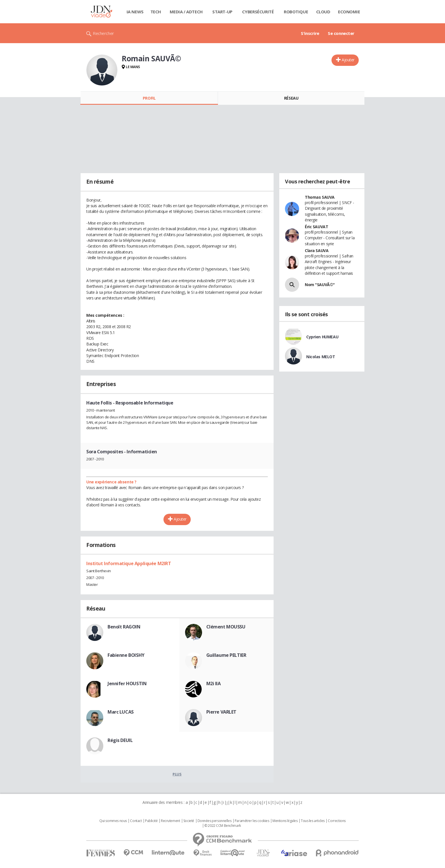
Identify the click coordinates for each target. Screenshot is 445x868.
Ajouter (348, 60)
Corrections (337, 821)
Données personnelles (215, 821)
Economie (349, 12)
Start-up (222, 12)
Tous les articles (313, 821)
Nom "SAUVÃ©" (320, 285)
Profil (149, 98)
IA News (135, 12)
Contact (136, 821)
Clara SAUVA (317, 250)
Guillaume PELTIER (226, 655)
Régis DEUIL (120, 740)
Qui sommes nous (113, 821)
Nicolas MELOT (321, 357)
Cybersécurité (258, 12)
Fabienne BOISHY (126, 655)
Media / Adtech (186, 12)
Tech (156, 12)
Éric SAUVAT (316, 227)
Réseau (291, 98)
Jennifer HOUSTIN (127, 684)
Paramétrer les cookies (252, 821)
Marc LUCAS (121, 712)
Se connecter (341, 33)
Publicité (151, 821)
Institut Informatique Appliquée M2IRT (129, 563)
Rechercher (103, 33)
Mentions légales (285, 821)
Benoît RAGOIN (124, 627)
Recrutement (170, 821)
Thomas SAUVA (320, 197)
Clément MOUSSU (226, 627)
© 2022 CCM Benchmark (223, 826)
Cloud (323, 12)
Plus (177, 774)
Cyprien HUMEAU (322, 337)
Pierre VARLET (222, 712)
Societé (189, 821)
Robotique (296, 12)
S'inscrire (310, 33)
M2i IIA (214, 684)
